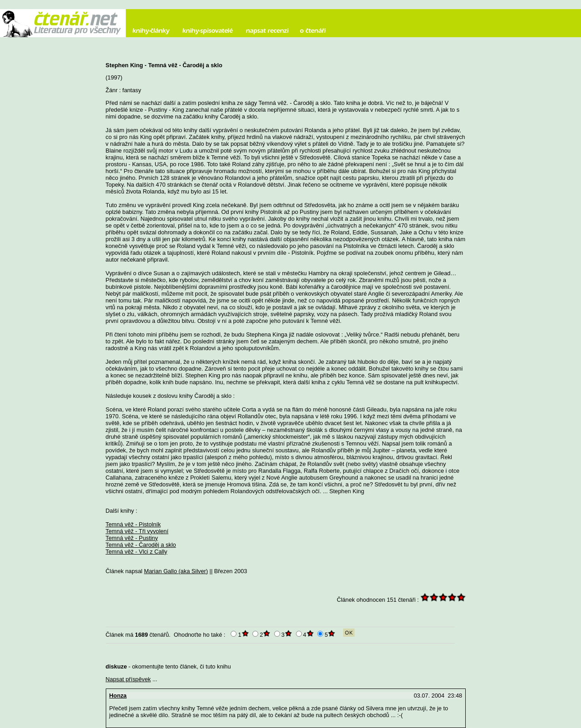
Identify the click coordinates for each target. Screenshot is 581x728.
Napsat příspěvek (128, 679)
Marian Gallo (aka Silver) (176, 571)
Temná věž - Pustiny (132, 538)
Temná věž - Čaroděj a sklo (141, 545)
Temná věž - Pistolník (133, 524)
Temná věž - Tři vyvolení (137, 531)
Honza (118, 696)
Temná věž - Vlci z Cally (137, 552)
